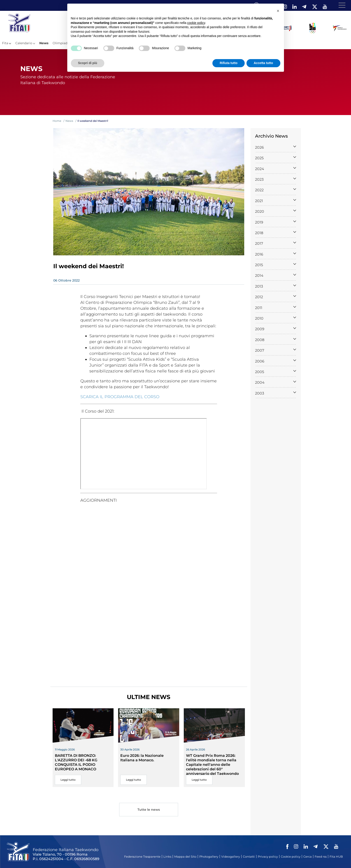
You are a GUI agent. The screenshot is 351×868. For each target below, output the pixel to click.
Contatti (249, 856)
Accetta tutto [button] (263, 63)
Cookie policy (291, 856)
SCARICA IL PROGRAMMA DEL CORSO (120, 397)
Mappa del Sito (185, 856)
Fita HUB (336, 856)
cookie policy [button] (196, 23)
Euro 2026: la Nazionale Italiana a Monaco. (142, 758)
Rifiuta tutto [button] (229, 63)
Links (167, 856)
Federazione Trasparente (142, 856)
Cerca (308, 856)
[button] (278, 11)
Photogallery (209, 856)
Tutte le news (149, 810)
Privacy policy (268, 856)
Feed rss (321, 856)
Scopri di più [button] (88, 63)
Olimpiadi (60, 43)
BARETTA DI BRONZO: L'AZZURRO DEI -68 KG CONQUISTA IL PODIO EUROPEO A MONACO (76, 762)
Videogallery (231, 856)
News (44, 43)
